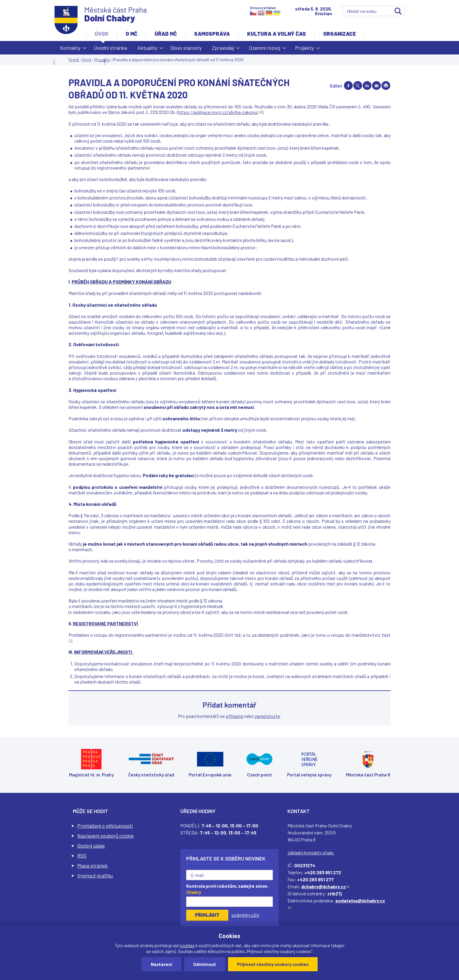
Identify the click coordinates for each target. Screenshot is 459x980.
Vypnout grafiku (95, 875)
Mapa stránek (93, 865)
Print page (386, 86)
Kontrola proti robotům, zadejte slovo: (228, 889)
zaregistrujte (267, 716)
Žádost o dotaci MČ (79, 61)
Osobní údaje (91, 846)
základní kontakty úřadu (311, 852)
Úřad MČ (166, 34)
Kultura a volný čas (276, 34)
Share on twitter (358, 86)
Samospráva (212, 34)
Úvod (101, 34)
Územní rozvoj (264, 49)
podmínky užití (245, 915)
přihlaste (234, 716)
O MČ (131, 34)
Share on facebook (348, 86)
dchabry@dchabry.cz (325, 886)
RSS (82, 856)
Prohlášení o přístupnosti (105, 826)
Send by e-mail (376, 86)
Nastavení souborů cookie (106, 836)
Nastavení (161, 964)
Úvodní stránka (110, 48)
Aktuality (147, 49)
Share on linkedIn (367, 86)
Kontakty (70, 49)
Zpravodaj (223, 49)
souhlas (187, 945)
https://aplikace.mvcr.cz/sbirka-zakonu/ (220, 112)
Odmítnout (205, 964)
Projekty (304, 49)
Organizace (340, 34)
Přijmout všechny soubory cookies (273, 964)
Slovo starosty (186, 48)
